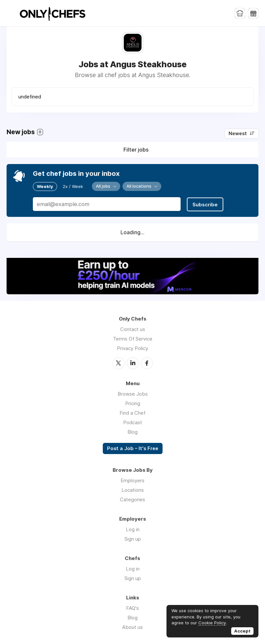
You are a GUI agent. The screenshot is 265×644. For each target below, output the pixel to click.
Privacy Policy (132, 348)
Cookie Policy (212, 623)
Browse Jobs (133, 393)
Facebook (147, 362)
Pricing (133, 402)
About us (132, 626)
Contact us (133, 329)
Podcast (133, 421)
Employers (132, 479)
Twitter (119, 362)
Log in (133, 528)
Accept (242, 631)
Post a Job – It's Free (133, 447)
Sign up (133, 538)
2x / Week (73, 186)
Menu (11, 13)
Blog (132, 431)
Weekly (45, 186)
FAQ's (132, 607)
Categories (132, 499)
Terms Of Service (133, 338)
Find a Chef (132, 412)
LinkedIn (133, 362)
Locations (133, 489)
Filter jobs (136, 150)
